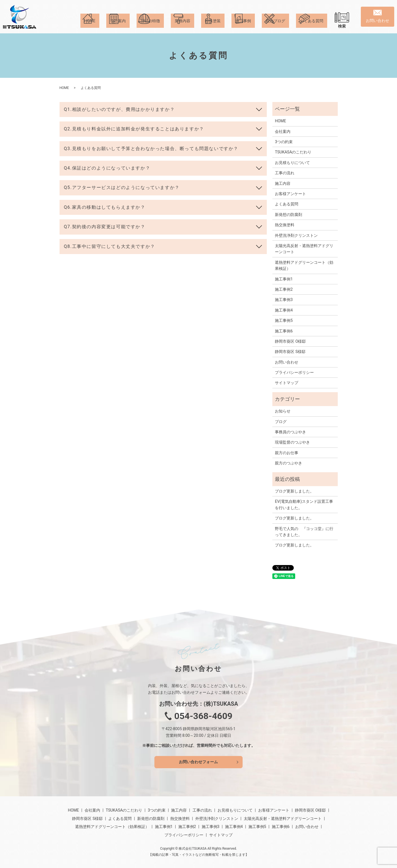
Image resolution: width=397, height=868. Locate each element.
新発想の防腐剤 (288, 215)
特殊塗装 (213, 26)
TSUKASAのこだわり (293, 152)
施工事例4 (284, 310)
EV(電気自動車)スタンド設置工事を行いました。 (304, 504)
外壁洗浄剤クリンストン (296, 235)
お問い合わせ (287, 362)
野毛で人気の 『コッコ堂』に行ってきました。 (304, 532)
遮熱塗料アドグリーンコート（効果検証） (304, 265)
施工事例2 (284, 289)
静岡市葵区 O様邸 (290, 341)
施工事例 (243, 26)
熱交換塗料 (285, 225)
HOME (90, 26)
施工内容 (283, 183)
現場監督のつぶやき (292, 442)
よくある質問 (312, 26)
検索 (342, 26)
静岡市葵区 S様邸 (290, 352)
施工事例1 (284, 279)
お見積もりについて (292, 163)
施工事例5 (284, 320)
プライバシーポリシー (294, 372)
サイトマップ (287, 383)
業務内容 (183, 26)
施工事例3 (284, 300)
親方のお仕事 (287, 453)
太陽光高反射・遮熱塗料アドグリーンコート (304, 249)
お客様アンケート (290, 194)
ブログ (281, 422)
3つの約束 (284, 142)
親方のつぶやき (288, 463)
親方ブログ (275, 26)
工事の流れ (285, 173)
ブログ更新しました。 (294, 491)
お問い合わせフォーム (199, 762)
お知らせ (283, 411)
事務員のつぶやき (290, 432)
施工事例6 (284, 331)
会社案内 (118, 26)
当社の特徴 (150, 26)
